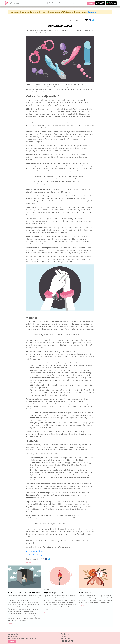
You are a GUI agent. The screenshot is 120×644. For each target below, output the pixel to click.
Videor (64, 636)
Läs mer (10, 624)
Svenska (90, 3)
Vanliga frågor (66, 634)
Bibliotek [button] (42, 3)
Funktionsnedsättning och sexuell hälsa (24, 593)
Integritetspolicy (13, 634)
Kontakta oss (66, 639)
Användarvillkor (13, 636)
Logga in (74, 3)
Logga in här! (93, 12)
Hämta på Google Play (34, 555)
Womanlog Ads (63, 3)
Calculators (52, 3)
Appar (35, 3)
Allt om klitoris (85, 593)
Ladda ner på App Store (34, 551)
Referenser (29, 562)
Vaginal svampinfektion (53, 593)
